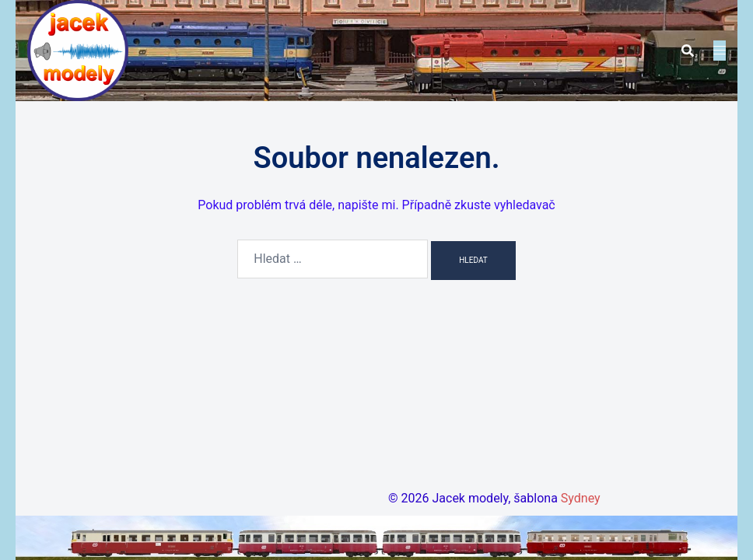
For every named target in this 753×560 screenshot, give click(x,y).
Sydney (581, 498)
